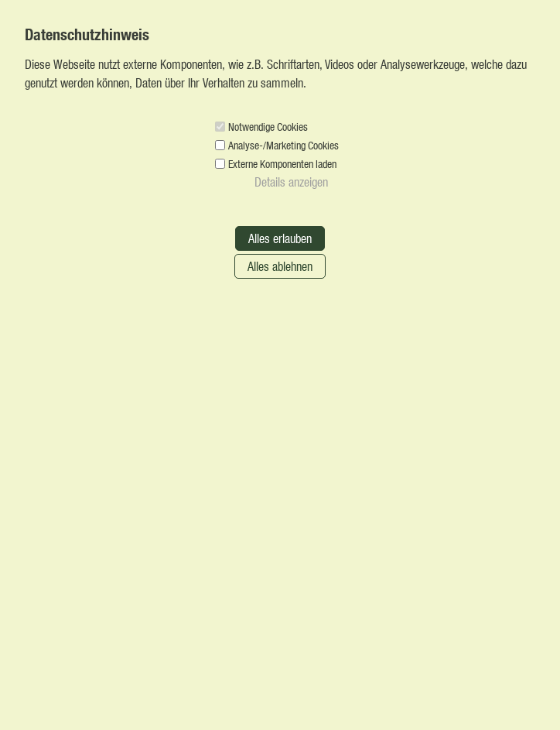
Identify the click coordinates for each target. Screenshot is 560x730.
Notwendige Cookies (268, 127)
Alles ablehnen (280, 266)
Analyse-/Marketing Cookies (283, 145)
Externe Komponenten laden (282, 164)
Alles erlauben (280, 238)
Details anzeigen (291, 182)
